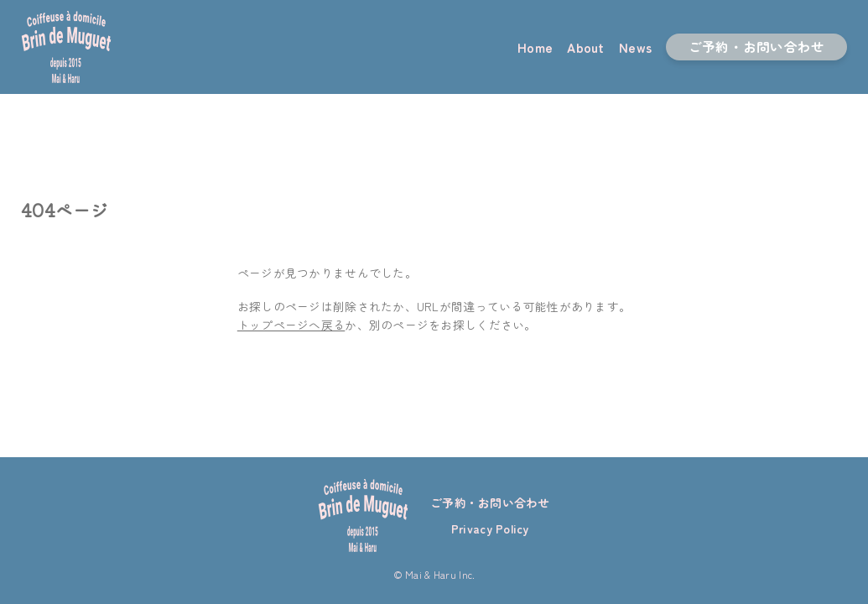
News (635, 47)
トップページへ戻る (291, 325)
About (585, 47)
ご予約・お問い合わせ (757, 46)
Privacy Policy (490, 528)
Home (535, 47)
